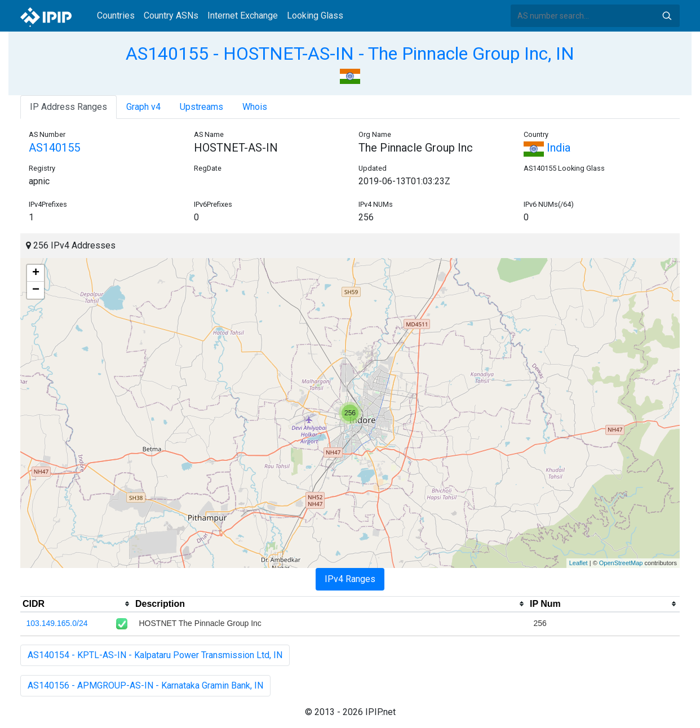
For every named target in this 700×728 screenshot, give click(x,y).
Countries (116, 15)
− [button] (36, 290)
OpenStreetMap (621, 563)
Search (667, 16)
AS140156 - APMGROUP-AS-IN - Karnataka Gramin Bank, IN (145, 685)
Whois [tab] (255, 107)
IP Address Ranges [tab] (68, 107)
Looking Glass (315, 15)
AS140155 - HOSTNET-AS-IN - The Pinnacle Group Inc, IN (350, 54)
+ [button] (36, 273)
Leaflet (579, 563)
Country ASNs (171, 15)
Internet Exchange (243, 15)
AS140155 (54, 148)
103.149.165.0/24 (57, 623)
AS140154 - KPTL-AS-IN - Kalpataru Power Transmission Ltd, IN (155, 655)
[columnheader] (77, 604)
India (547, 148)
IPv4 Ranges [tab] (350, 579)
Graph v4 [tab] (143, 107)
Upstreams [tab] (201, 107)
